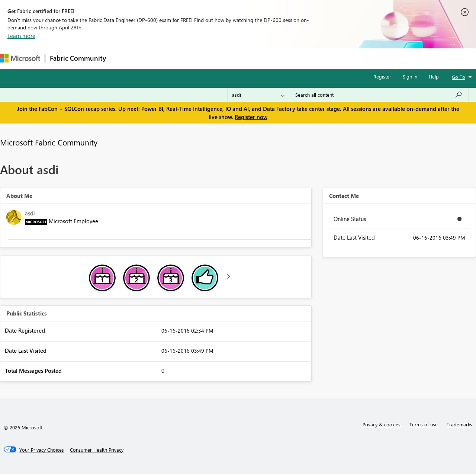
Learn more (21, 36)
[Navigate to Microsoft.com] (20, 58)
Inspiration (156, 58)
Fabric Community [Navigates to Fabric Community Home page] (78, 58)
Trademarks (459, 424)
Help (434, 76)
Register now (251, 117)
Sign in (410, 76)
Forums (123, 58)
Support (313, 58)
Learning (281, 58)
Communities (219, 58)
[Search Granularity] (258, 95)
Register (382, 76)
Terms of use (424, 424)
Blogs (253, 58)
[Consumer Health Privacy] (97, 450)
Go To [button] (459, 77)
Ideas (186, 58)
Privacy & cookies (382, 424)
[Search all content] (379, 95)
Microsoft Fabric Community (49, 142)
